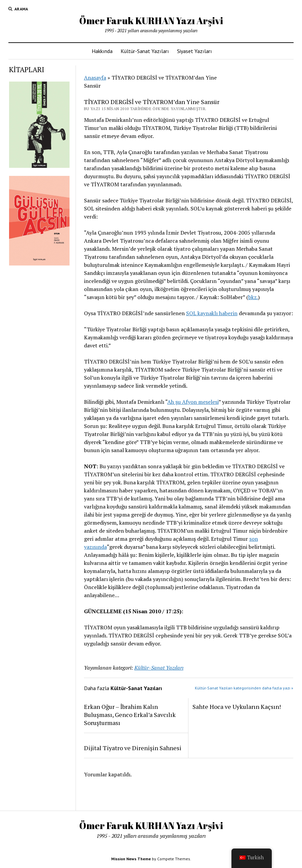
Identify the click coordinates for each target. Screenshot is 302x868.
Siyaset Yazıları (195, 51)
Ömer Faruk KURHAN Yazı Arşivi (151, 20)
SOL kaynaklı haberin (212, 313)
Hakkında (102, 51)
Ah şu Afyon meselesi (193, 402)
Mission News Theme (131, 859)
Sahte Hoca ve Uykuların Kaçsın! (237, 707)
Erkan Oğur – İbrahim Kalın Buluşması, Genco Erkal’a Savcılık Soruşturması (130, 715)
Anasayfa (95, 78)
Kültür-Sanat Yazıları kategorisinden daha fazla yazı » (244, 688)
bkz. (253, 297)
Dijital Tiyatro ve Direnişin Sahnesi (133, 748)
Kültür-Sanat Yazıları (145, 51)
